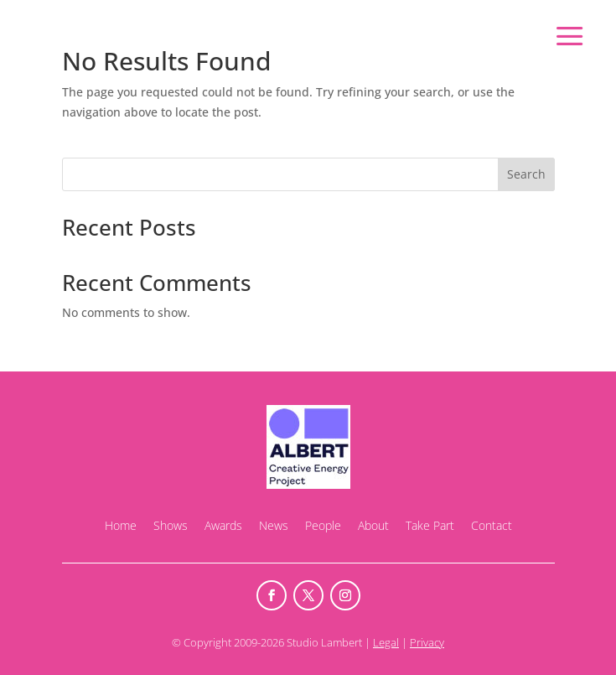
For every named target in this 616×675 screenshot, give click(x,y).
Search (526, 174)
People (323, 525)
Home (121, 525)
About (373, 525)
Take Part (430, 525)
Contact (492, 525)
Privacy (427, 642)
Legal (386, 642)
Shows (171, 525)
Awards (223, 525)
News (274, 525)
